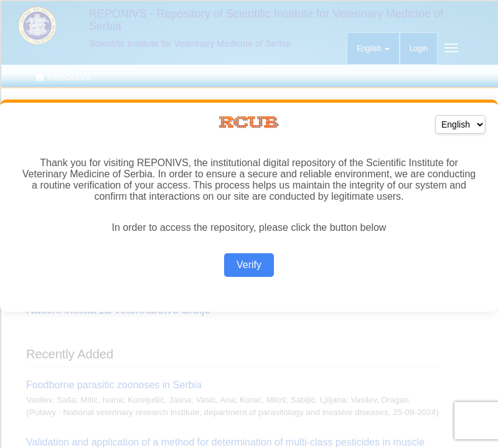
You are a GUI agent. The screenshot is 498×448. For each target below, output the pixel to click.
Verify (249, 265)
